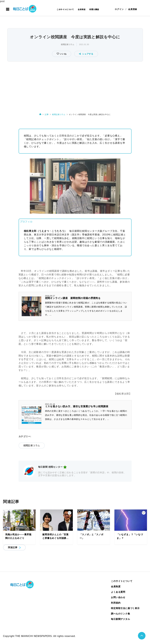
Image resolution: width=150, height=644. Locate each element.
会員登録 (133, 9)
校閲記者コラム (68, 44)
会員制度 (82, 9)
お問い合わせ (118, 597)
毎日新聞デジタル (120, 619)
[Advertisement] (75, 85)
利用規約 (116, 603)
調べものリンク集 (120, 614)
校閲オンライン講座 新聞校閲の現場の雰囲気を (73, 298)
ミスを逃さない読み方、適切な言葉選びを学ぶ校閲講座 (77, 407)
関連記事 (13, 547)
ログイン (119, 9)
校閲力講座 (94, 9)
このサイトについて (65, 9)
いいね (63, 54)
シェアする (86, 54)
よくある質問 (118, 592)
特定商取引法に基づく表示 (125, 608)
